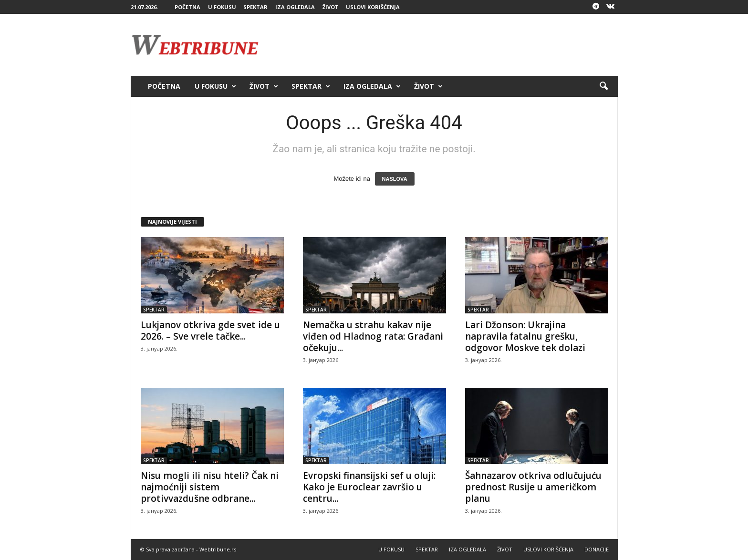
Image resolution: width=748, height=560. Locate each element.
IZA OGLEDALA (295, 7)
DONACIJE (597, 549)
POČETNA (187, 7)
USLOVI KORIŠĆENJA (373, 7)
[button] (603, 86)
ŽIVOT (331, 7)
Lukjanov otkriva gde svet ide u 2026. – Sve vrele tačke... (210, 331)
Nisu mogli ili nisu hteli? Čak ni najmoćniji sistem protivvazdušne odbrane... (210, 487)
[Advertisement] (444, 45)
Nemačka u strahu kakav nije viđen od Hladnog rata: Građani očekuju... (373, 336)
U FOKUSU (222, 7)
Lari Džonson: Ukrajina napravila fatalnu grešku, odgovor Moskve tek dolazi (525, 336)
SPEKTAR (255, 7)
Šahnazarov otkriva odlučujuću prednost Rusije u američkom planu (533, 487)
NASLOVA (395, 179)
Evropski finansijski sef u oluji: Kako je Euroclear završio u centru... (369, 487)
